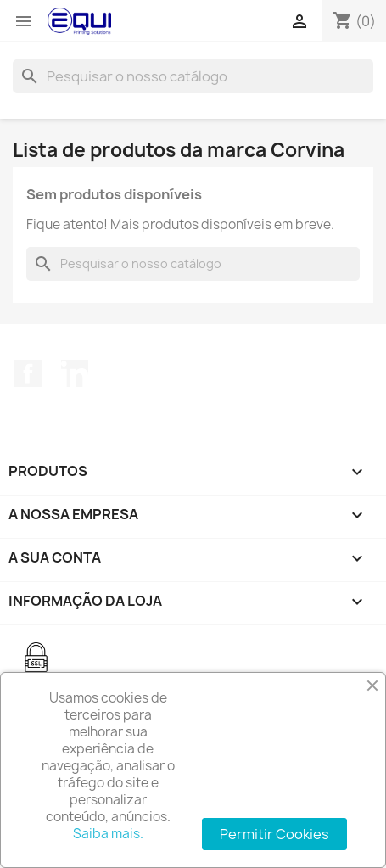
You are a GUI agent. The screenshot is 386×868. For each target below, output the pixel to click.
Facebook (28, 373)
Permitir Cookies (274, 834)
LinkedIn (75, 373)
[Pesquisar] (193, 76)
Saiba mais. (108, 834)
